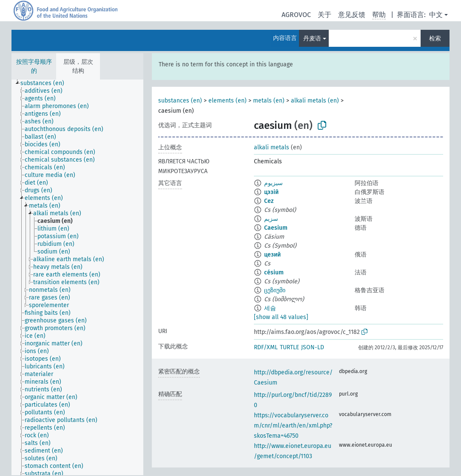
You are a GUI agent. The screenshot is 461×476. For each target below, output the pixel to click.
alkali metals (272, 147)
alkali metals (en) (315, 101)
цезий (272, 255)
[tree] (77, 277)
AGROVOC (296, 15)
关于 (324, 15)
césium (274, 272)
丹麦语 (312, 38)
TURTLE (289, 347)
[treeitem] (46, 83)
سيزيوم (273, 183)
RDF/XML (266, 347)
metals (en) (269, 101)
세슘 (270, 308)
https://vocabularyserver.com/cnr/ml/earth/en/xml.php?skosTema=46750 (293, 426)
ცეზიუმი (275, 290)
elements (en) (228, 101)
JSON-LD (313, 347)
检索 (435, 38)
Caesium (276, 228)
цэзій (271, 192)
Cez (269, 201)
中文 (436, 15)
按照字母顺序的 (34, 66)
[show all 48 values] (281, 317)
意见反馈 (352, 15)
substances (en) (180, 101)
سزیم (271, 219)
